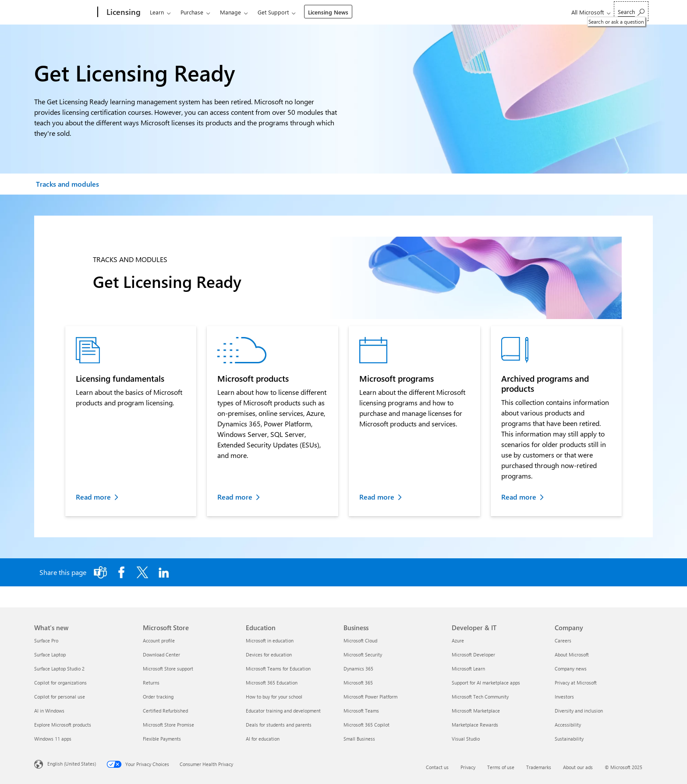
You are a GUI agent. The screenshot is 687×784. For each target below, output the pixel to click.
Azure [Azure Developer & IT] (458, 640)
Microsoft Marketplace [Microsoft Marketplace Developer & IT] (476, 711)
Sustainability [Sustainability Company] (569, 739)
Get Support (273, 12)
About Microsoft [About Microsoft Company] (572, 655)
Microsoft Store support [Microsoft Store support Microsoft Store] (168, 669)
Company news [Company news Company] (571, 669)
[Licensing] (123, 12)
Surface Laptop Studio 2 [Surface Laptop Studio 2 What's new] (59, 669)
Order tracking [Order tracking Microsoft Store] (158, 697)
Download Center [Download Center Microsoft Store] (161, 655)
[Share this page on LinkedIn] (163, 572)
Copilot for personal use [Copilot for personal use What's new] (60, 697)
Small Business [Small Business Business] (359, 739)
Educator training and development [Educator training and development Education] (283, 711)
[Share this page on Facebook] (121, 572)
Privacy (468, 767)
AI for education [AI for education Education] (263, 739)
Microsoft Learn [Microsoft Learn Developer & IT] (468, 669)
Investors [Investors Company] (564, 697)
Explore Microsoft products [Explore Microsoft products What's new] (63, 725)
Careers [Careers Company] (563, 640)
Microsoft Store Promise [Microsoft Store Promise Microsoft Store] (168, 725)
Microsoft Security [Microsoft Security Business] (363, 655)
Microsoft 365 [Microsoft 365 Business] (358, 683)
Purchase (192, 12)
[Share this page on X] (142, 572)
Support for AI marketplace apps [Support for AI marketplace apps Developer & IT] (486, 683)
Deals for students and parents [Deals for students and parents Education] (279, 725)
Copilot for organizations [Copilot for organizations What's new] (60, 683)
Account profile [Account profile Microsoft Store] (159, 640)
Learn (157, 12)
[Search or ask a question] (631, 11)
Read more (93, 497)
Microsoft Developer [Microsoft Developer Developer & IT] (473, 655)
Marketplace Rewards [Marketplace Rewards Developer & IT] (475, 725)
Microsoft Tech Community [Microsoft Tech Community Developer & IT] (480, 697)
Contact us (437, 767)
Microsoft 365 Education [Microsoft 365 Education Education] (272, 683)
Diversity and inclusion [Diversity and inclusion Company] (579, 711)
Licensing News (328, 12)
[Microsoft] (64, 12)
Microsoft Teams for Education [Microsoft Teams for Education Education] (278, 669)
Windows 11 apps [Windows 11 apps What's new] (53, 739)
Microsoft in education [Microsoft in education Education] (270, 640)
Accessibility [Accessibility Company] (568, 725)
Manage (230, 12)
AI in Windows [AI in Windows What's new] (49, 711)
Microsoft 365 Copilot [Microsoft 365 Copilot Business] (367, 725)
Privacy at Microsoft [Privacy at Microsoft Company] (576, 683)
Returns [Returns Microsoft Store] (151, 683)
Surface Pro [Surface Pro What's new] (46, 640)
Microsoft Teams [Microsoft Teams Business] (361, 711)
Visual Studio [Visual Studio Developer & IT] (466, 739)
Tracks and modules (67, 184)
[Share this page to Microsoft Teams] (100, 572)
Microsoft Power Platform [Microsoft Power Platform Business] (370, 697)
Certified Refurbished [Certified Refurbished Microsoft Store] (165, 711)
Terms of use (501, 767)
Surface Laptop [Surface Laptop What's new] (50, 655)
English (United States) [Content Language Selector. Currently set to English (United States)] (72, 764)
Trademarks (539, 767)
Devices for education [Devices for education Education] (269, 655)
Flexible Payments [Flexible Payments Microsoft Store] (162, 739)
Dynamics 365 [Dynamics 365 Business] (358, 669)
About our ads (578, 767)
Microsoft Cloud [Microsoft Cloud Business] (360, 640)
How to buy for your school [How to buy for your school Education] (274, 697)
